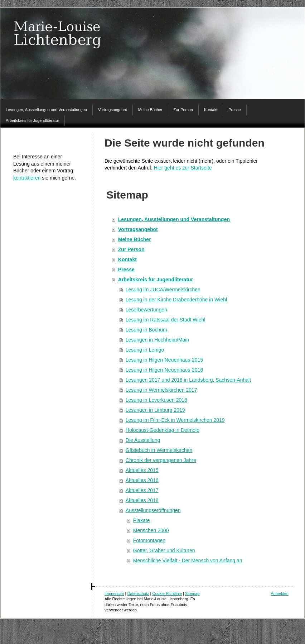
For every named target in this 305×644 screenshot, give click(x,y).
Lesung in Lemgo (145, 350)
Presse (126, 269)
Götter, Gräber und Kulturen (164, 550)
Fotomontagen (149, 540)
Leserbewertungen (146, 310)
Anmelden (280, 593)
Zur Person (131, 249)
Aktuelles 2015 (142, 470)
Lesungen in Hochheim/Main (157, 340)
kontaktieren (27, 178)
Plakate (142, 520)
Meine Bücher (135, 239)
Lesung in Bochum (146, 330)
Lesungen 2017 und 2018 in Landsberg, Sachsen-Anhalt (188, 380)
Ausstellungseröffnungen (153, 510)
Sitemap (192, 593)
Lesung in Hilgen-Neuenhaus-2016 (164, 370)
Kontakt (127, 259)
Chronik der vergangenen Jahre (161, 460)
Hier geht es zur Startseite (183, 168)
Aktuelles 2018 (142, 500)
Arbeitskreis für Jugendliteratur (156, 280)
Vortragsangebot (138, 229)
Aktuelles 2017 (142, 490)
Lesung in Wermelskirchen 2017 (161, 390)
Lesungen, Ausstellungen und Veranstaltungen (174, 219)
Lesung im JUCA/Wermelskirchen (163, 290)
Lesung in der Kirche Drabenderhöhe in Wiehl (176, 300)
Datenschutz (138, 593)
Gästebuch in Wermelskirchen (159, 450)
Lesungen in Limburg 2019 (155, 410)
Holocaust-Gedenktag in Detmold (163, 430)
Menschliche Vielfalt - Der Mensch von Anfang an (188, 560)
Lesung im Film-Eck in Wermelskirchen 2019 (175, 420)
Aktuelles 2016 (142, 480)
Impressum (114, 593)
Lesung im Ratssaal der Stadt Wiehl (166, 320)
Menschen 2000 (151, 530)
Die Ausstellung (143, 440)
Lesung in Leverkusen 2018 (156, 400)
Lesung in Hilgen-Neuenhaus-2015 (164, 360)
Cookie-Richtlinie (167, 593)
